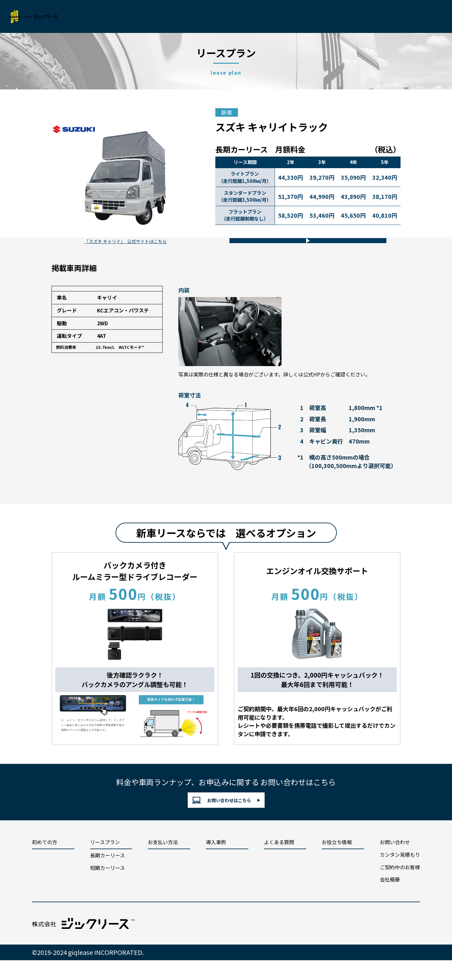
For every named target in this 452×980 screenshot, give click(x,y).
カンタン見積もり (375, 17)
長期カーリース (108, 878)
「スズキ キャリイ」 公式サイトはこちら (126, 257)
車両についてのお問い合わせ (302, 249)
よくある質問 (279, 865)
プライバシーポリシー (252, 946)
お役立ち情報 (296, 17)
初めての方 (111, 17)
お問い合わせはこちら (222, 820)
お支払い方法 (163, 865)
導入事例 (217, 17)
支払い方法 (185, 17)
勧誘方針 (355, 946)
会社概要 (331, 17)
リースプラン (148, 17)
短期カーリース (108, 891)
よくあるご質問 (254, 17)
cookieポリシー (311, 946)
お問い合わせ (430, 17)
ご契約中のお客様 (400, 890)
